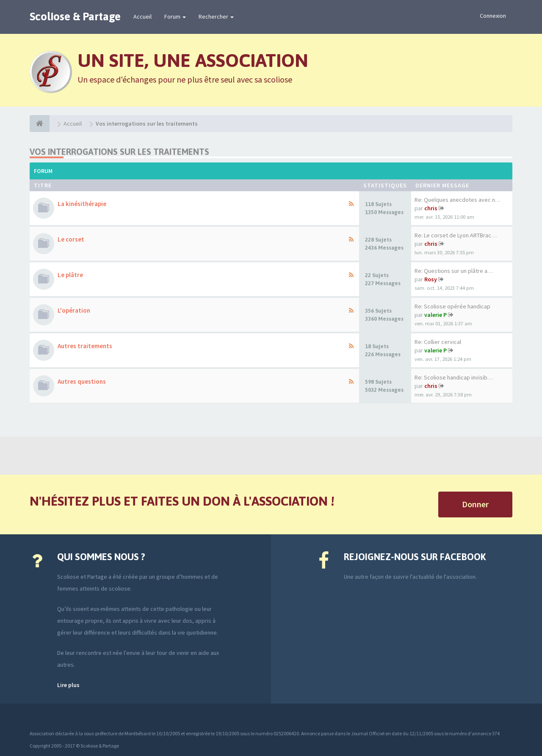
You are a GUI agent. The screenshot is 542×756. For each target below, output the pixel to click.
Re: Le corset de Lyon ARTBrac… (456, 235)
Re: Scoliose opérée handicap (452, 306)
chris (431, 208)
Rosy (431, 279)
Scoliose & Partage (75, 16)
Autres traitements (85, 346)
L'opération (74, 310)
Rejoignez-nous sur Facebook (415, 557)
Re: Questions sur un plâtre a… (454, 271)
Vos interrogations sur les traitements (119, 152)
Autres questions (82, 381)
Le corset (71, 239)
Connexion (493, 16)
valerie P (436, 315)
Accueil (142, 16)
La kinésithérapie (82, 204)
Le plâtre (70, 275)
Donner (475, 504)
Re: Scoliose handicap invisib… (454, 377)
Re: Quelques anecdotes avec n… (458, 200)
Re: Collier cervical (438, 342)
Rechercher (216, 16)
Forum (175, 16)
